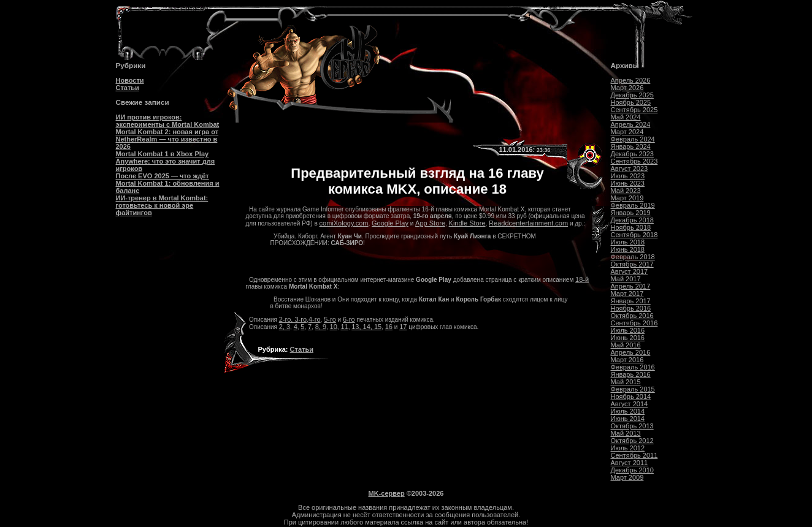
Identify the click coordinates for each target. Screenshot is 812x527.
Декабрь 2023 (632, 154)
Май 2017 (626, 279)
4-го (315, 319)
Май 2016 (626, 345)
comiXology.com (344, 223)
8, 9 (321, 327)
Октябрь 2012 (632, 441)
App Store (430, 223)
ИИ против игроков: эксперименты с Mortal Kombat (168, 121)
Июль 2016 (628, 330)
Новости (130, 80)
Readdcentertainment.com (528, 223)
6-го (349, 319)
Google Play (390, 223)
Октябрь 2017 (632, 264)
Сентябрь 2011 (634, 455)
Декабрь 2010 (632, 470)
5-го (330, 319)
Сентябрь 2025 (634, 110)
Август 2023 (630, 169)
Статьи (128, 88)
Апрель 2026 (631, 80)
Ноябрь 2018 (631, 227)
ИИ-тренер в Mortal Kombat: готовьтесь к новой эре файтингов (162, 205)
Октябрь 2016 (632, 316)
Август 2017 (630, 271)
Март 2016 (627, 360)
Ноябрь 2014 (631, 396)
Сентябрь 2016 (634, 323)
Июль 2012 (628, 448)
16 (389, 327)
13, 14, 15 (366, 327)
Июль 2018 (628, 242)
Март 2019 (627, 198)
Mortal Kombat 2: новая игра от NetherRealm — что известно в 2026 (167, 139)
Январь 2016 (631, 374)
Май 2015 (626, 382)
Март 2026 (627, 88)
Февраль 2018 (633, 257)
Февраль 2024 (633, 139)
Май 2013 (626, 433)
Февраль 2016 (633, 367)
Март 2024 (627, 132)
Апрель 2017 (631, 286)
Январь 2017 (631, 301)
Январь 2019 (631, 213)
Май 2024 (626, 117)
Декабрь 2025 (632, 95)
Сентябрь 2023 (634, 161)
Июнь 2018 (628, 249)
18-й (582, 279)
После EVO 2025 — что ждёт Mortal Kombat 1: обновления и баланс (168, 183)
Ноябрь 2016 (631, 308)
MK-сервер (387, 493)
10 (334, 327)
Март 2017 (627, 294)
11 (344, 327)
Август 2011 (630, 463)
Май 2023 (626, 191)
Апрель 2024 (631, 124)
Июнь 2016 (628, 338)
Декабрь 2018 (632, 220)
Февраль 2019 (633, 205)
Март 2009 (627, 477)
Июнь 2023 (628, 183)
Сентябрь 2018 (634, 235)
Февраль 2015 (633, 389)
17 (403, 327)
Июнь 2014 (628, 419)
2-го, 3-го (293, 319)
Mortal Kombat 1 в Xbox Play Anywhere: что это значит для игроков (166, 161)
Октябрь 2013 (632, 426)
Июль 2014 (628, 411)
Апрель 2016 (631, 352)
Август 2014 (630, 404)
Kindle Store (467, 223)
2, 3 (285, 327)
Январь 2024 (631, 146)
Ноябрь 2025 (631, 102)
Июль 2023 (628, 176)
